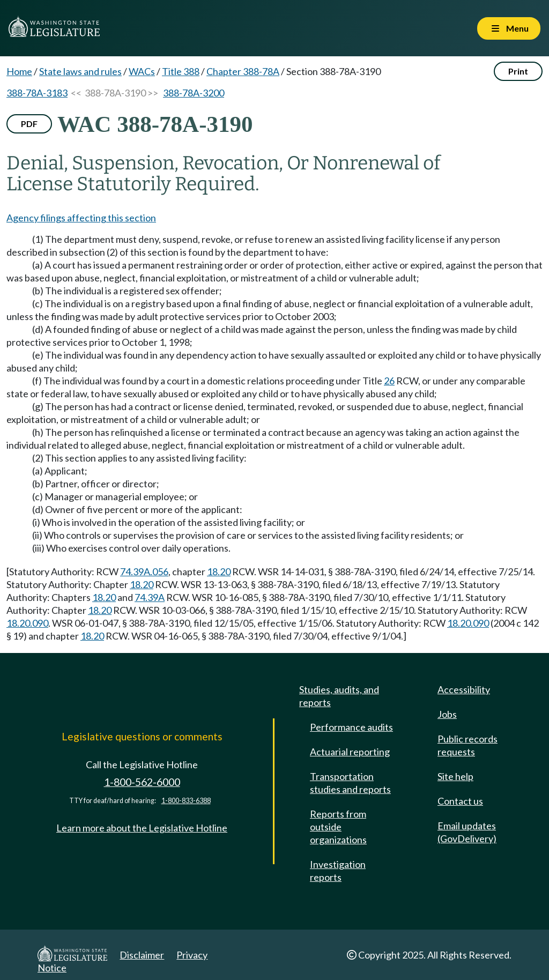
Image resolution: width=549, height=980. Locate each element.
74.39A (150, 597)
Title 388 (181, 71)
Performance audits (351, 727)
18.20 (219, 571)
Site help (455, 776)
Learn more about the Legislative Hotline (142, 828)
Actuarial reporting (350, 752)
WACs (142, 71)
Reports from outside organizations (338, 827)
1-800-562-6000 (142, 782)
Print (518, 71)
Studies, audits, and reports (339, 696)
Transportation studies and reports (350, 783)
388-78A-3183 (37, 93)
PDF (29, 124)
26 (389, 381)
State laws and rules (80, 71)
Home (19, 71)
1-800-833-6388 (186, 801)
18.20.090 (27, 623)
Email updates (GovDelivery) (467, 832)
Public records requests (468, 745)
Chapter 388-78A (243, 71)
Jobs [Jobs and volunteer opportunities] (447, 714)
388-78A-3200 (194, 93)
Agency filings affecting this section (81, 218)
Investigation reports (338, 871)
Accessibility (464, 689)
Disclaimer (142, 955)
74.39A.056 (144, 571)
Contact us (460, 801)
